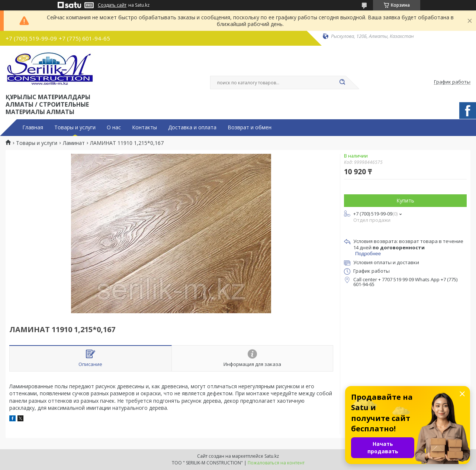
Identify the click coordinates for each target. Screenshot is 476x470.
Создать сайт (112, 5)
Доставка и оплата (192, 127)
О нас (114, 127)
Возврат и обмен (250, 127)
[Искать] (342, 82)
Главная (33, 127)
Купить (405, 200)
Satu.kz (272, 456)
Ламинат (74, 143)
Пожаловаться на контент (276, 463)
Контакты (144, 127)
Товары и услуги (75, 127)
